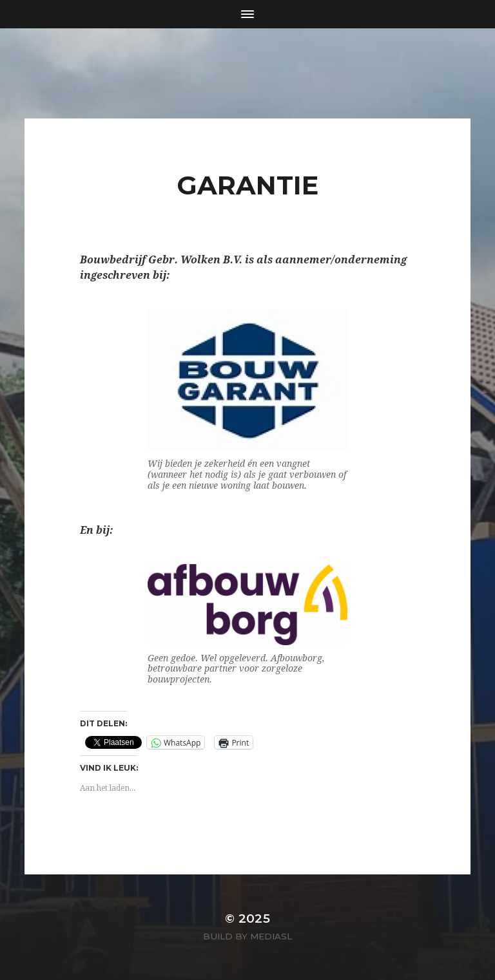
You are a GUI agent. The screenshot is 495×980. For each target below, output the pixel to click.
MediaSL (271, 936)
